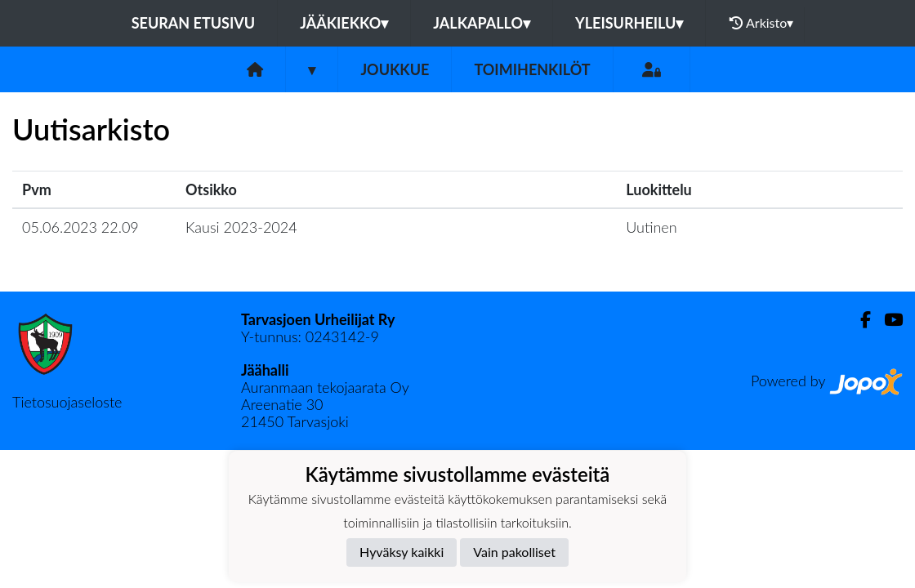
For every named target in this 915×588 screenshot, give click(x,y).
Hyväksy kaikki (402, 552)
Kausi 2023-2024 (241, 227)
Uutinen (651, 227)
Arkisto (761, 23)
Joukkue (395, 69)
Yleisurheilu (629, 23)
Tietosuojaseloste (67, 402)
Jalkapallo (482, 23)
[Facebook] (859, 320)
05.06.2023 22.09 (80, 227)
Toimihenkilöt (532, 69)
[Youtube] (887, 320)
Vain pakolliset (514, 552)
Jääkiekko (344, 23)
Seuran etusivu (194, 23)
